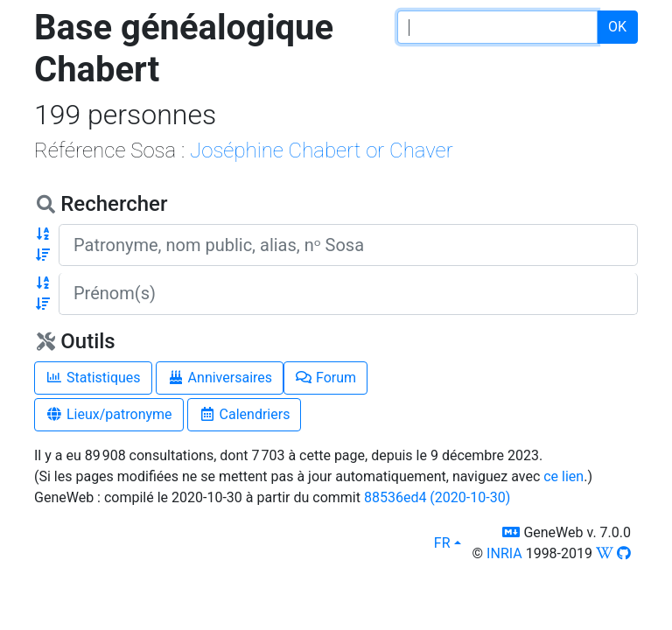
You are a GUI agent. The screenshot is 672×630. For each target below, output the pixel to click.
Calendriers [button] (245, 414)
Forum (325, 378)
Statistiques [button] (93, 378)
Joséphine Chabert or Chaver (322, 150)
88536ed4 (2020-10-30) (437, 497)
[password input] (497, 27)
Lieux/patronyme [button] (109, 414)
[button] (43, 234)
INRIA (504, 553)
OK (617, 27)
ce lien (563, 476)
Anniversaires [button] (220, 378)
